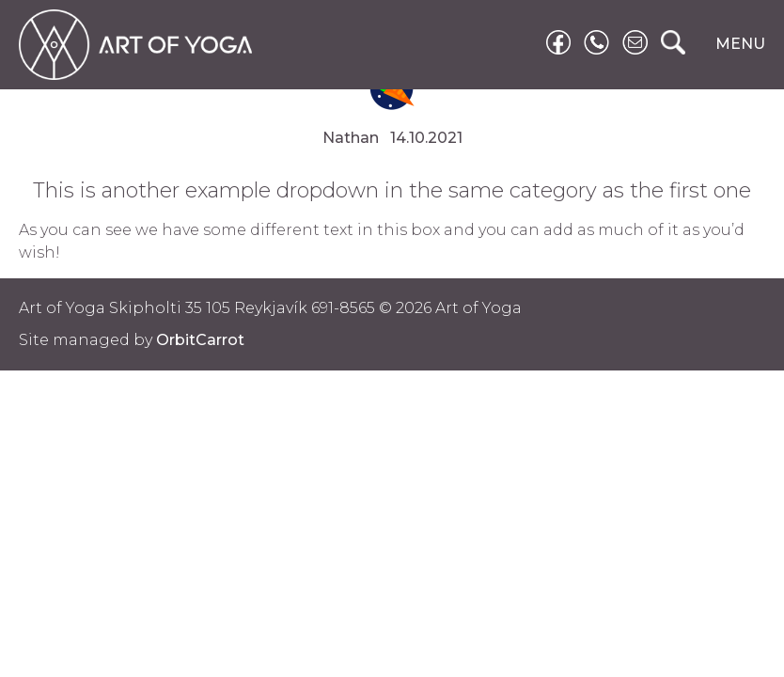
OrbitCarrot (200, 340)
